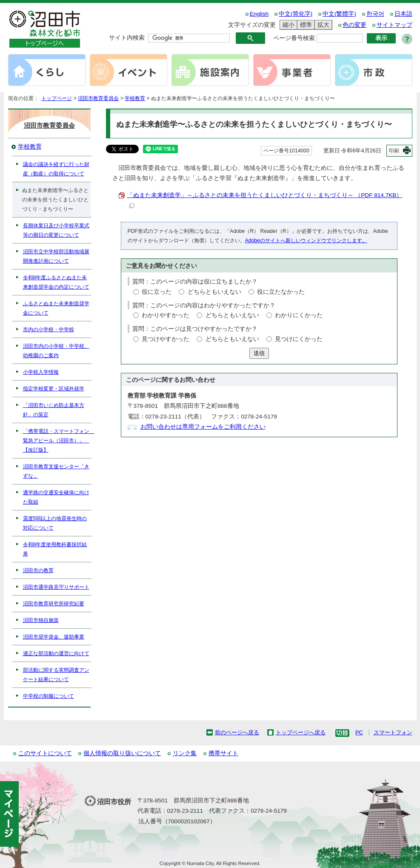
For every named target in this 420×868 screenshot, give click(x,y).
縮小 (287, 25)
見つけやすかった (166, 339)
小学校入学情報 (41, 372)
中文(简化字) (296, 14)
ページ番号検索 (294, 38)
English (259, 14)
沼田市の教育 (38, 570)
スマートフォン (393, 732)
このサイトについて (45, 753)
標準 (305, 25)
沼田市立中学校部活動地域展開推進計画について (56, 256)
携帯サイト (223, 753)
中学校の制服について (49, 696)
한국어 (375, 14)
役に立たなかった (281, 292)
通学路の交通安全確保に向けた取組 (56, 497)
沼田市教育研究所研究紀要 (54, 604)
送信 (259, 353)
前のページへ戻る (237, 732)
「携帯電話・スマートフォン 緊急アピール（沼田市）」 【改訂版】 (57, 441)
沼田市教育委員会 (98, 98)
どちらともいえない (214, 292)
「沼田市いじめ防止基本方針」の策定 (54, 410)
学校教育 (135, 98)
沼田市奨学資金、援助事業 (54, 637)
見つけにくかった (299, 339)
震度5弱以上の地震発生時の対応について (55, 523)
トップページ (57, 98)
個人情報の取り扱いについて (122, 753)
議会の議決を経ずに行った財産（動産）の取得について (56, 169)
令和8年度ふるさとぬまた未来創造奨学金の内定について (56, 282)
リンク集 (185, 753)
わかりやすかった (166, 315)
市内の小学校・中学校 (49, 329)
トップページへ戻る (301, 732)
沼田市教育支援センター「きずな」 (56, 471)
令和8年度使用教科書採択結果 (55, 549)
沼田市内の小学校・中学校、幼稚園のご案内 (56, 351)
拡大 (322, 25)
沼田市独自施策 (41, 620)
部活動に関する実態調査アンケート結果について (56, 675)
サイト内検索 (127, 38)
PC (359, 732)
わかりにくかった (299, 315)
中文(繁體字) (339, 14)
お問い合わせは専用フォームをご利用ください (203, 427)
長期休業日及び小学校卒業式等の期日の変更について (56, 230)
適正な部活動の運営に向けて (56, 653)
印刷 (394, 151)
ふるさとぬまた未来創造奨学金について (56, 308)
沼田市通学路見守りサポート (56, 587)
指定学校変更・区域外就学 (54, 389)
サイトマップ (394, 25)
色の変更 (354, 25)
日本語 (403, 14)
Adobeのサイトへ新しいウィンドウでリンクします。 (306, 241)
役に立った (157, 292)
